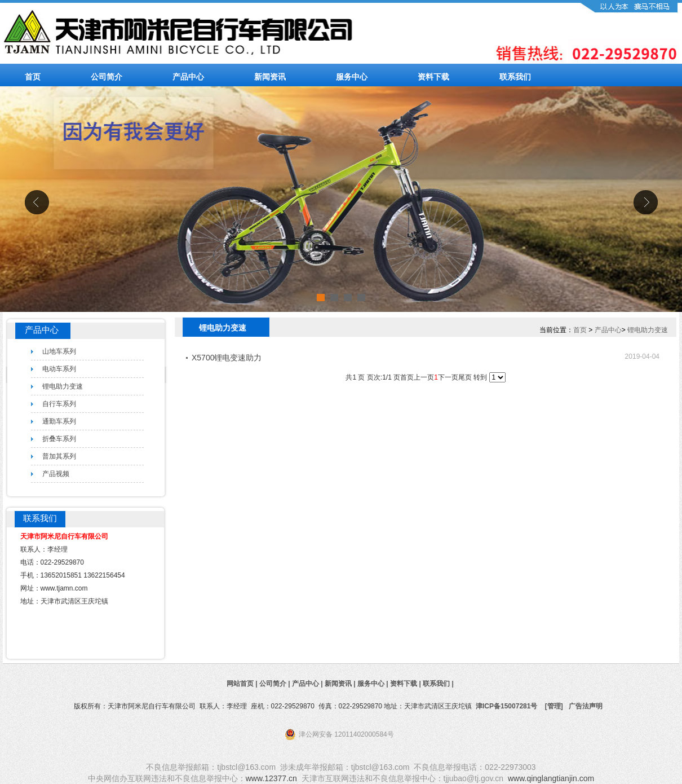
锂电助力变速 (648, 330)
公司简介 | (276, 684)
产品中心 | (308, 684)
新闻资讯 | (341, 684)
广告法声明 (586, 706)
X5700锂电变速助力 (227, 358)
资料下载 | (406, 684)
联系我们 (515, 77)
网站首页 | (243, 684)
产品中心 (188, 77)
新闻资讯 (270, 77)
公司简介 (107, 77)
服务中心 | (374, 684)
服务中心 (352, 77)
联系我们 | (439, 684)
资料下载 (433, 77)
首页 (33, 77)
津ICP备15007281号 (506, 706)
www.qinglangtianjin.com (551, 778)
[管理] (554, 706)
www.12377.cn (271, 778)
